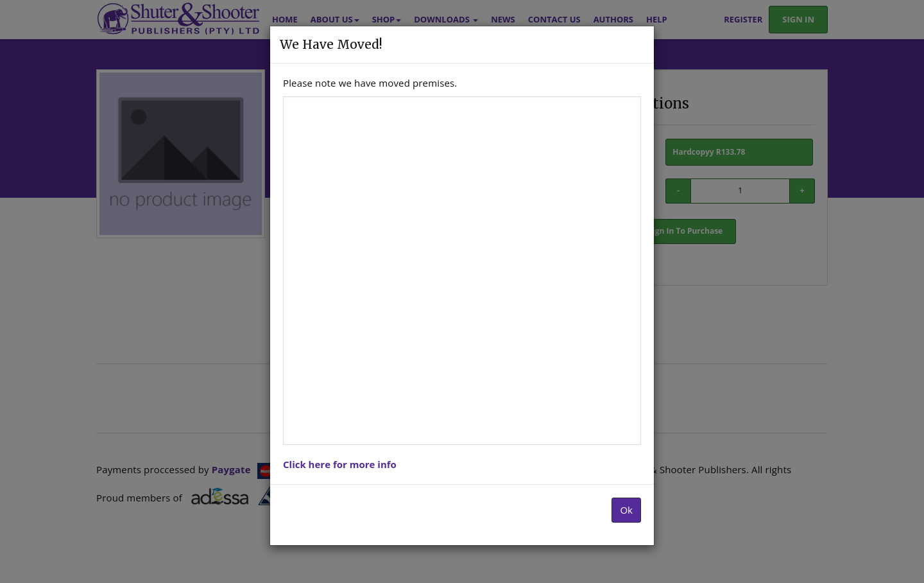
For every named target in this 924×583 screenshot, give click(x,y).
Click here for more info (340, 464)
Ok (626, 510)
